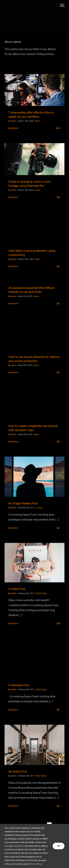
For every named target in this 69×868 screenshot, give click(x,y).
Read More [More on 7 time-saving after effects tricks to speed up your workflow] (13, 128)
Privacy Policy (36, 864)
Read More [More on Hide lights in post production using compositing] (13, 266)
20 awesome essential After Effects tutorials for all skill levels (31, 290)
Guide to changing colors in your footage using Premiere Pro (30, 184)
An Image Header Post (23, 503)
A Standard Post (19, 685)
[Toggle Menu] (62, 5)
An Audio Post (18, 772)
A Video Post (17, 589)
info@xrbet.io (19, 846)
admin (14, 121)
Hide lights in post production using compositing (32, 253)
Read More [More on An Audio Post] (13, 806)
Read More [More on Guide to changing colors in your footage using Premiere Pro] (13, 197)
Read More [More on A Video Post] (13, 623)
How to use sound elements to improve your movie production (34, 359)
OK (59, 846)
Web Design (41, 593)
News (38, 121)
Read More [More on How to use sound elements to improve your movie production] (13, 372)
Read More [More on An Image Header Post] (13, 528)
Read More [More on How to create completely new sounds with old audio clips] (13, 442)
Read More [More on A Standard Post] (13, 710)
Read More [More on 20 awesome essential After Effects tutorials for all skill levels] (13, 304)
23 (58, 128)
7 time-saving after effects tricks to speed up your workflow (31, 115)
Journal (39, 508)
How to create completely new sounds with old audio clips (33, 428)
